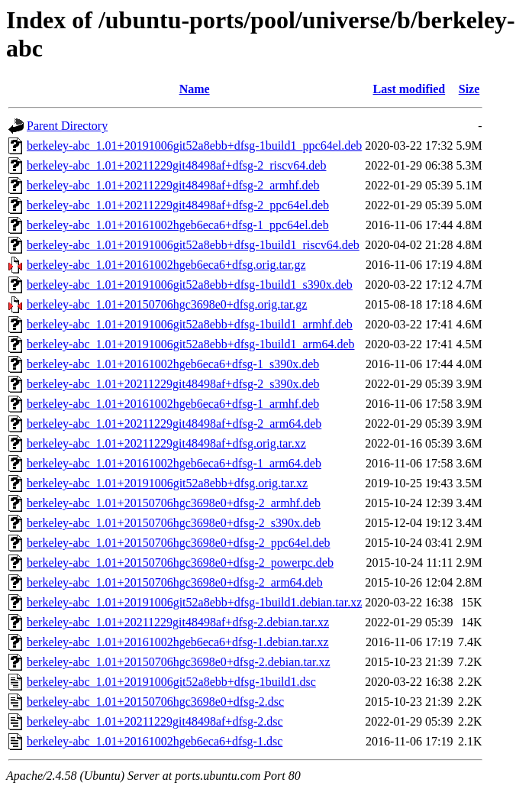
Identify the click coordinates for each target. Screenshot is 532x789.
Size (469, 89)
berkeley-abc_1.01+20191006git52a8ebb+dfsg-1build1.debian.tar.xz (194, 602)
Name (195, 89)
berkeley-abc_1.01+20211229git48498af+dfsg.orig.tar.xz (166, 443)
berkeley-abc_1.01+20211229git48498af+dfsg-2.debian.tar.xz (178, 622)
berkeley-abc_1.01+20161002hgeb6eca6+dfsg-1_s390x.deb (173, 364)
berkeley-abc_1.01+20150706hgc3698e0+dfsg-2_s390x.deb (174, 523)
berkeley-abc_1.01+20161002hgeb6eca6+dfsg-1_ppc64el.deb (178, 225)
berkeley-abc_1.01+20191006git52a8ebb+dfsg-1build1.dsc (171, 682)
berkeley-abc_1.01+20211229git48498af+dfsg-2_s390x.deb (173, 384)
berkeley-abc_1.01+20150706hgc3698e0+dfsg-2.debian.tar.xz (178, 662)
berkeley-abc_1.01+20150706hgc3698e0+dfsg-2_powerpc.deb (180, 563)
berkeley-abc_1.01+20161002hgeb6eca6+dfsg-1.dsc (155, 741)
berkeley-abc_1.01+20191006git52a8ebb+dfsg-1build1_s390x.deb (190, 285)
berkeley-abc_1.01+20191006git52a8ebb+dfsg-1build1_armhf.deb (190, 324)
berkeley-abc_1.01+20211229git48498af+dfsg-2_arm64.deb (174, 424)
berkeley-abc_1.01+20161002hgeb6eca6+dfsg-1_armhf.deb (173, 404)
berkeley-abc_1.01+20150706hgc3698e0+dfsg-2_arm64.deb (175, 582)
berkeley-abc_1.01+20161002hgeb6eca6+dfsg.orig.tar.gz (166, 265)
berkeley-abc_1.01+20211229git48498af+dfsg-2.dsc (155, 721)
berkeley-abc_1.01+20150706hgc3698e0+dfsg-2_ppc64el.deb (179, 543)
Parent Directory (67, 126)
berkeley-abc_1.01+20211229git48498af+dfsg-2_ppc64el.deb (178, 205)
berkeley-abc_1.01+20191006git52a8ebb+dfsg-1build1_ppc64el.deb (194, 146)
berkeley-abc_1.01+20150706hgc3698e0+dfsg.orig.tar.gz (167, 304)
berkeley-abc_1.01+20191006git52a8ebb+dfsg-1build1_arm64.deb (191, 344)
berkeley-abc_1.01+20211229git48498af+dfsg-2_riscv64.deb (176, 165)
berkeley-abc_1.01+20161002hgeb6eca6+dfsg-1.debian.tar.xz (178, 642)
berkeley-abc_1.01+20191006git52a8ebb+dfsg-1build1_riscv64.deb (193, 245)
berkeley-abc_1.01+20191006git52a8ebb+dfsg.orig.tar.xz (167, 483)
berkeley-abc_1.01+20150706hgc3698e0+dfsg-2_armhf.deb (174, 503)
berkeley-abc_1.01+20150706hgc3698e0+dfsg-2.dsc (155, 702)
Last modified (409, 89)
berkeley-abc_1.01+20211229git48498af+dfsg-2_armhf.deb (173, 185)
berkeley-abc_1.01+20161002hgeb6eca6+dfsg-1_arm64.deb (174, 463)
